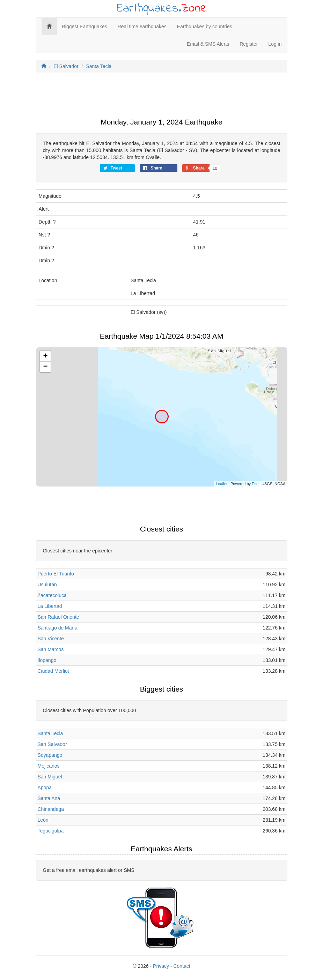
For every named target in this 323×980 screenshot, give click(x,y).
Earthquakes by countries (205, 27)
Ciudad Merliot (53, 671)
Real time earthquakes (142, 27)
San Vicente (51, 639)
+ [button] (45, 356)
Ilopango (47, 660)
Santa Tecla (99, 66)
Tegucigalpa (51, 831)
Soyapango (50, 755)
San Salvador (52, 744)
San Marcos (51, 649)
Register (249, 44)
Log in (275, 44)
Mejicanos (49, 766)
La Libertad (50, 606)
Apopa (45, 787)
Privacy (161, 966)
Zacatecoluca (52, 595)
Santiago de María (58, 628)
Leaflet (222, 484)
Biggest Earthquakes (85, 27)
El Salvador (66, 66)
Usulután (47, 585)
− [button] (45, 367)
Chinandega (51, 809)
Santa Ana (49, 798)
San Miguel (50, 777)
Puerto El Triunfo (56, 574)
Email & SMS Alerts (208, 44)
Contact (182, 966)
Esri (255, 484)
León (43, 820)
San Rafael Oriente (58, 617)
